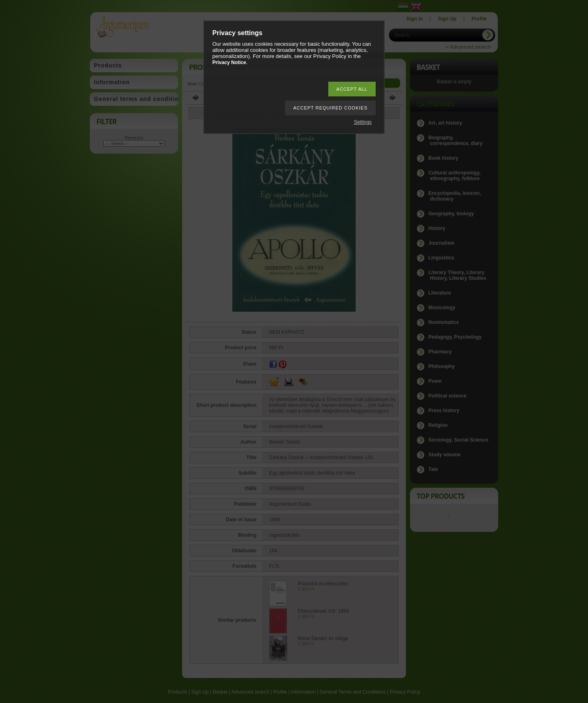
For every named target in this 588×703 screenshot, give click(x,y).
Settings (363, 122)
